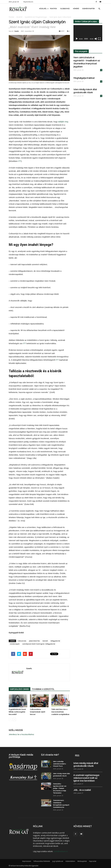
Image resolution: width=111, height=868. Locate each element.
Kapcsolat (93, 861)
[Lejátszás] (77, 39)
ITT (20, 161)
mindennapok (15, 644)
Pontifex (53, 9)
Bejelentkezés (28, 2)
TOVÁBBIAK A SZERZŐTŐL (43, 689)
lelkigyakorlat (55, 641)
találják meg (63, 122)
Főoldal (11, 17)
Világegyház (65, 9)
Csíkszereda (22, 641)
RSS (77, 756)
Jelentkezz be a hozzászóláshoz (21, 734)
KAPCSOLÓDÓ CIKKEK (20, 689)
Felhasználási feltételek (42, 861)
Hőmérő (76, 9)
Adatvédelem (70, 861)
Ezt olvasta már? (50, 755)
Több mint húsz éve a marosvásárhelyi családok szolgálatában (60, 712)
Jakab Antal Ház (34, 641)
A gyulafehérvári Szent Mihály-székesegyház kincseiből (17, 712)
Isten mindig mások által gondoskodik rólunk (86, 765)
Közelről (44, 9)
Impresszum (27, 861)
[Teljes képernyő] (99, 39)
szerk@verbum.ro (61, 851)
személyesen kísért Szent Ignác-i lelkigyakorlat (39, 644)
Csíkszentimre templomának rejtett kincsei (38, 712)
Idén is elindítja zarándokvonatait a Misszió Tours (59, 764)
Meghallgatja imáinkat (84, 78)
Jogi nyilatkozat (58, 861)
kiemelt (45, 641)
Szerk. (17, 31)
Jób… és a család (82, 790)
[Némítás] (96, 39)
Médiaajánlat (82, 861)
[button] (99, 9)
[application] (88, 33)
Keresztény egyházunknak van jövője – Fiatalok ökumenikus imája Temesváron (60, 788)
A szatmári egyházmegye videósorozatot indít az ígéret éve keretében (86, 778)
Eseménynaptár (88, 9)
